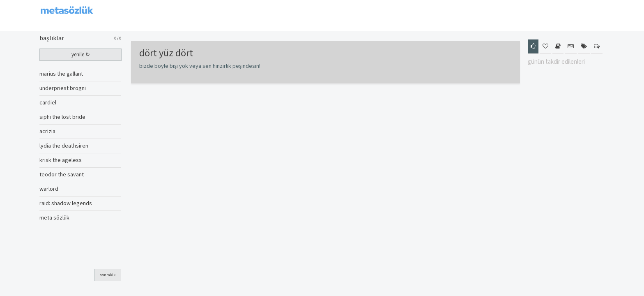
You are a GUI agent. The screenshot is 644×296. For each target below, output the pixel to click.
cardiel (48, 103)
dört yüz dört (166, 53)
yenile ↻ (81, 55)
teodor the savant (62, 175)
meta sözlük (54, 218)
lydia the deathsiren (64, 146)
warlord (49, 189)
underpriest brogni (63, 88)
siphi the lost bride (62, 117)
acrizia (47, 132)
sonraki (108, 275)
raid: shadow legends (66, 203)
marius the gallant (61, 74)
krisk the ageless (61, 160)
